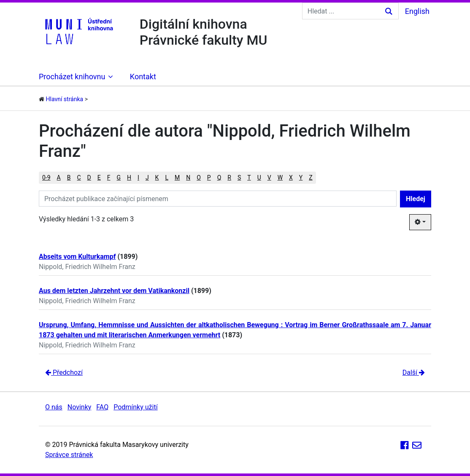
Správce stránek (69, 455)
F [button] (109, 177)
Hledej (416, 199)
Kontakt (143, 77)
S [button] (239, 177)
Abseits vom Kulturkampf (77, 257)
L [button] (167, 177)
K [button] (157, 177)
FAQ (102, 407)
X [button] (291, 177)
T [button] (249, 177)
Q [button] (219, 177)
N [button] (188, 177)
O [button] (199, 177)
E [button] (99, 177)
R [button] (229, 177)
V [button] (269, 177)
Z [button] (311, 177)
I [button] (138, 177)
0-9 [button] (46, 177)
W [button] (280, 177)
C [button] (79, 177)
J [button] (147, 177)
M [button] (177, 177)
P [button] (209, 177)
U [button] (259, 177)
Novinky (80, 407)
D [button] (89, 177)
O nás (54, 407)
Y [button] (301, 177)
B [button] (69, 177)
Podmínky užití (135, 407)
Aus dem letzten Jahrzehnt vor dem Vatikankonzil (114, 291)
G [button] (119, 177)
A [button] (59, 177)
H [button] (129, 177)
